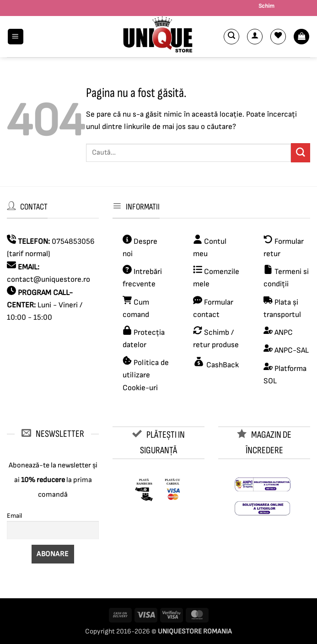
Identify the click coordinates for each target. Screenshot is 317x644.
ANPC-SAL (292, 350)
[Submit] (301, 153)
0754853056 (73, 241)
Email (14, 516)
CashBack (222, 365)
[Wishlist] (278, 37)
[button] (16, 37)
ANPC (284, 333)
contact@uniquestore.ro (48, 279)
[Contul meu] (255, 37)
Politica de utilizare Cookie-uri (146, 375)
